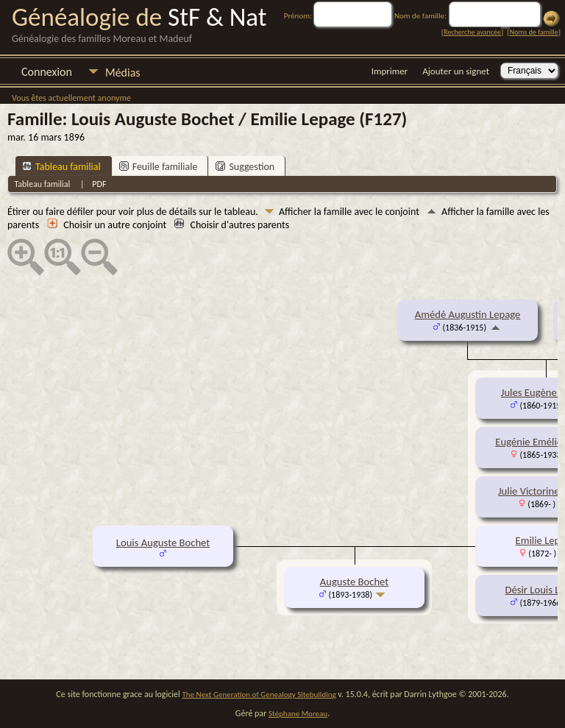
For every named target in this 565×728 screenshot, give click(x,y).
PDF (99, 184)
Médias (123, 73)
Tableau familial (61, 167)
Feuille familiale (159, 167)
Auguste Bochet (354, 582)
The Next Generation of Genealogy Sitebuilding (259, 695)
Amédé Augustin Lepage (468, 314)
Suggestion (245, 167)
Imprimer (390, 71)
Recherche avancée (472, 32)
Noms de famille (534, 32)
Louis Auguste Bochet (163, 543)
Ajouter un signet (456, 71)
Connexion (47, 72)
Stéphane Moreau (298, 714)
